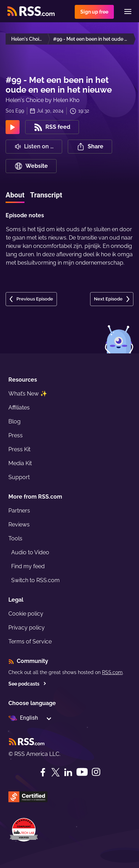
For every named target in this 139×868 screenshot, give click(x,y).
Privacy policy (27, 628)
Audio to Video (30, 552)
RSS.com (112, 672)
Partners (19, 511)
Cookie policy (26, 614)
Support (19, 477)
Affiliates (19, 408)
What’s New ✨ (28, 394)
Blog (14, 421)
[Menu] (128, 11)
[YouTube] (82, 772)
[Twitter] (56, 772)
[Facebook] (43, 772)
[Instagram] (96, 772)
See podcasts (27, 684)
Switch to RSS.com (35, 580)
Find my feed (28, 566)
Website (31, 166)
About (15, 195)
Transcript (46, 195)
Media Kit (20, 463)
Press (16, 435)
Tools (15, 538)
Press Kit (19, 449)
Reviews (19, 525)
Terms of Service (30, 642)
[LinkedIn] (68, 772)
